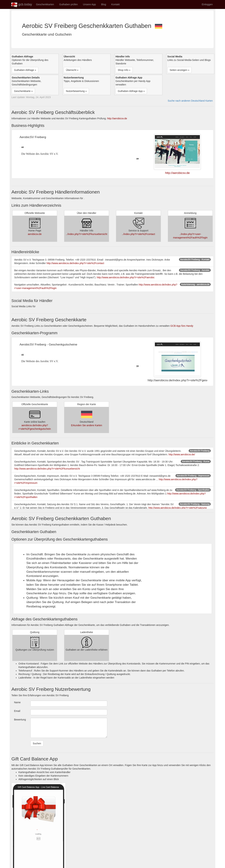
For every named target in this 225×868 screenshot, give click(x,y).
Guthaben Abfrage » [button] (25, 70)
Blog (104, 4)
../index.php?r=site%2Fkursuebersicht (87, 234)
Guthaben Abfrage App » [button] (131, 91)
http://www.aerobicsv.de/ (182, 454)
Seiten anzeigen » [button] (179, 70)
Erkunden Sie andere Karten (87, 425)
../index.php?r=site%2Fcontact (138, 234)
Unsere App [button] (89, 4)
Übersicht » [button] (72, 70)
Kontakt (115, 4)
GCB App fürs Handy (182, 326)
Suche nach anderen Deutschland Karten (190, 101)
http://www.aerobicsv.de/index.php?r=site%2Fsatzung (178, 508)
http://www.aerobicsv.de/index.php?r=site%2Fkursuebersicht (47, 469)
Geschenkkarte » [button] (23, 91)
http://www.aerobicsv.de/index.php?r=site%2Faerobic (126, 277)
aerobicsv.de (35, 234)
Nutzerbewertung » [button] (76, 91)
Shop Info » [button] (124, 70)
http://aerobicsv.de (117, 118)
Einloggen (207, 4)
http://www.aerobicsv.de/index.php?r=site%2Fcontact (75, 263)
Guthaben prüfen (68, 4)
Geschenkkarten (45, 4)
